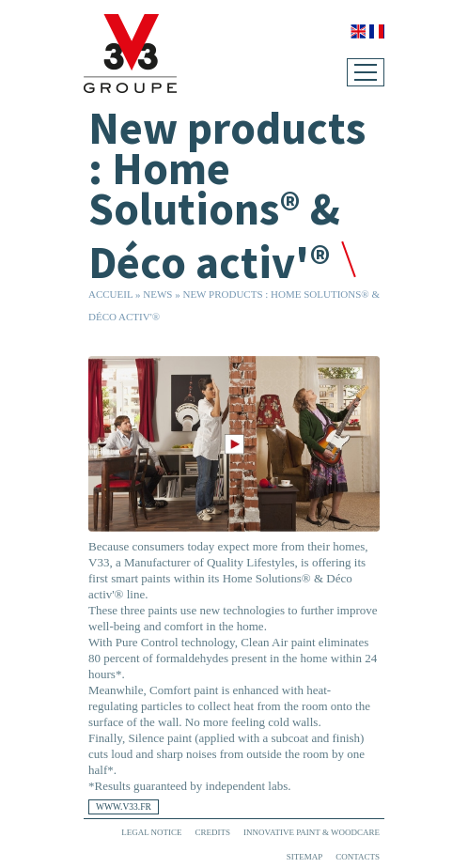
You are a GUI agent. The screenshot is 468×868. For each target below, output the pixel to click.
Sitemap (305, 857)
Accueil (110, 294)
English (358, 31)
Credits (213, 832)
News (157, 294)
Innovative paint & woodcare (312, 832)
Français (377, 31)
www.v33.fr (124, 807)
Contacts (358, 857)
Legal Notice (151, 832)
